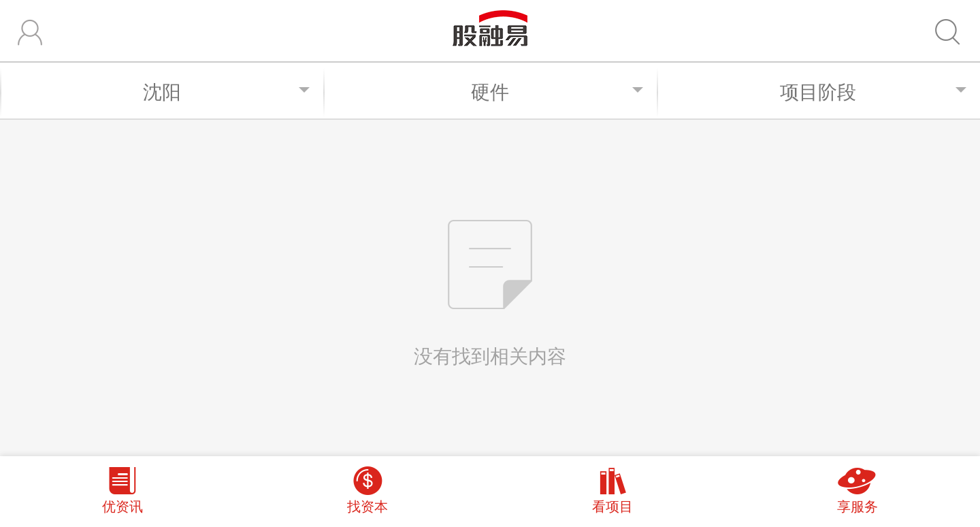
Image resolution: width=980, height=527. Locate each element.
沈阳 (227, 91)
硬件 (557, 91)
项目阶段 (873, 91)
